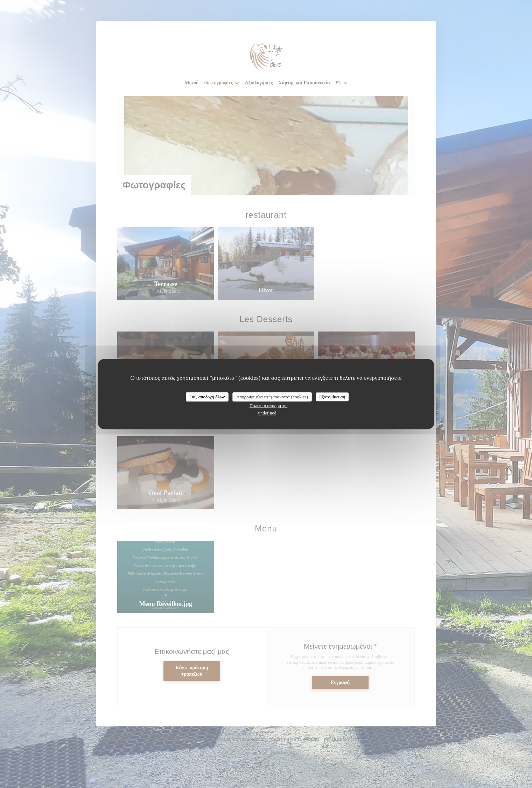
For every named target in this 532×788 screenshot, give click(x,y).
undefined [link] (267, 413)
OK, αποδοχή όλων (207, 397)
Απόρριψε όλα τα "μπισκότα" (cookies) (272, 397)
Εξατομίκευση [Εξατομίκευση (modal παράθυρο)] (332, 397)
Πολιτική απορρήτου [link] (269, 406)
